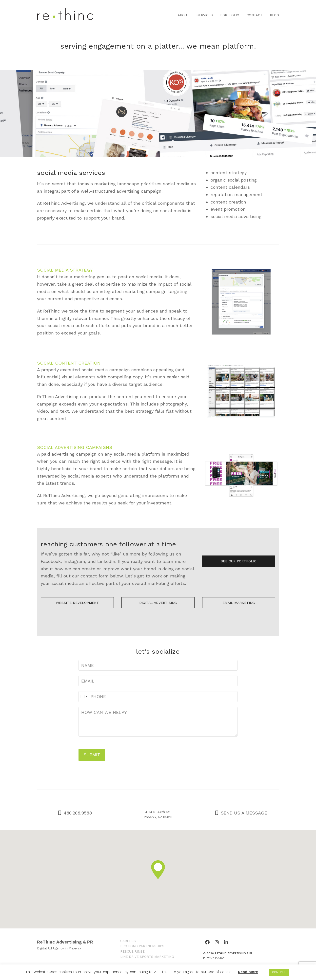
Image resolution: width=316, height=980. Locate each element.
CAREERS (128, 941)
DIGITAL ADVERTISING (158, 603)
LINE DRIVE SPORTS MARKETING (147, 957)
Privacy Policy (214, 958)
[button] (158, 870)
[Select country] (84, 696)
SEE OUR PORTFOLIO (239, 561)
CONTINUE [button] (279, 972)
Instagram (74, 561)
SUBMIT (92, 755)
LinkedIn (106, 561)
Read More (248, 972)
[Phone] (158, 696)
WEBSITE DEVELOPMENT (77, 603)
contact (89, 576)
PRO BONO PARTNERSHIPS (142, 946)
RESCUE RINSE (132, 952)
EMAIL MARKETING (239, 603)
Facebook (51, 561)
